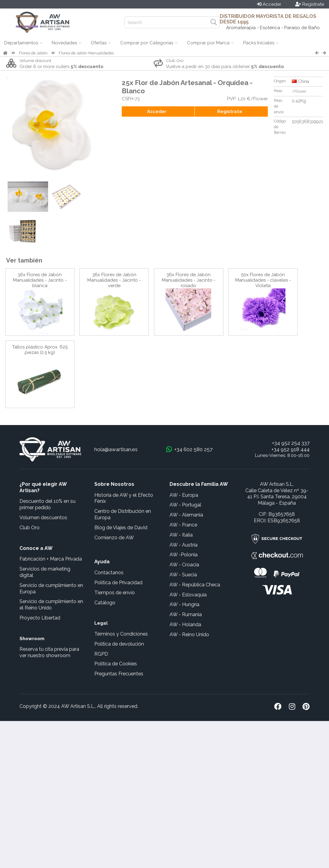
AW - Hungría (184, 604)
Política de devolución (119, 644)
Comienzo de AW (114, 538)
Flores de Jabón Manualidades (86, 53)
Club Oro (30, 528)
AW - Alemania (186, 515)
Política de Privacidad (118, 583)
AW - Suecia (183, 575)
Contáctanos (109, 573)
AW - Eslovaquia (188, 595)
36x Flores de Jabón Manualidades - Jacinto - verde (114, 280)
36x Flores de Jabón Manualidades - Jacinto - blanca (40, 280)
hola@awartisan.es (116, 449)
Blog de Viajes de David (121, 528)
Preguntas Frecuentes (119, 674)
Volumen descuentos (43, 518)
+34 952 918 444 (290, 449)
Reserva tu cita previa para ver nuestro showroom (49, 652)
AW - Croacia (184, 565)
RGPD (101, 654)
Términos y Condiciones (121, 634)
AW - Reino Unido (189, 635)
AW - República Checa (195, 585)
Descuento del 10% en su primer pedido (47, 504)
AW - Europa (184, 495)
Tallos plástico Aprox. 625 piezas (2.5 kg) (40, 350)
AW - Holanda (185, 624)
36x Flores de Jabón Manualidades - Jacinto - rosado (189, 280)
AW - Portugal (185, 505)
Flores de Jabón (33, 53)
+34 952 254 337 (291, 443)
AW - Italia (181, 535)
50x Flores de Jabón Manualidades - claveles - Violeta (263, 280)
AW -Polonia (184, 555)
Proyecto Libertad (40, 618)
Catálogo (105, 603)
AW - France (183, 525)
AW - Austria (184, 545)
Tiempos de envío (115, 593)
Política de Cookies (116, 664)
